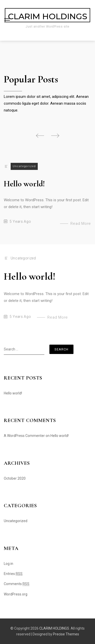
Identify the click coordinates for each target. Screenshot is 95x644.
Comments (17, 584)
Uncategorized (24, 166)
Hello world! (24, 184)
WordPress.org (16, 594)
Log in (8, 564)
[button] (40, 136)
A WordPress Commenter (24, 436)
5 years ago (20, 221)
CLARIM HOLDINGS (48, 16)
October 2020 (15, 478)
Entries (13, 574)
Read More (81, 224)
